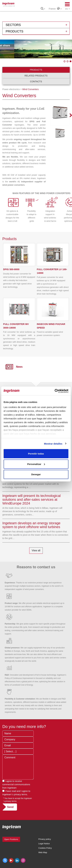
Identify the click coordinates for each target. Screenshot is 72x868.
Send (10, 807)
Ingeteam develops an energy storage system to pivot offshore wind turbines (31, 525)
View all (36, 550)
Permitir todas (36, 454)
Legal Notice (44, 844)
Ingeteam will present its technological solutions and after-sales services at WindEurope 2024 (32, 500)
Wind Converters (30, 89)
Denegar (36, 474)
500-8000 (11, 269)
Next (69, 116)
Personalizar (36, 464)
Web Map (43, 852)
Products (36, 70)
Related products (36, 76)
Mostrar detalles (53, 443)
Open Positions (11, 839)
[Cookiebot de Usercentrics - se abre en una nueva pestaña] (55, 391)
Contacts (36, 81)
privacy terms (21, 794)
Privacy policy (45, 839)
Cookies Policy (45, 848)
